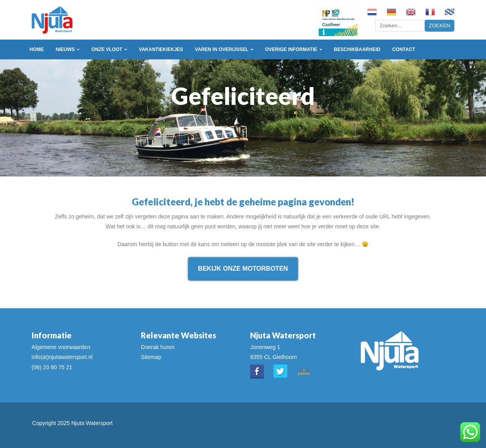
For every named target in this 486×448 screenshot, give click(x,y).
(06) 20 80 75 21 (52, 367)
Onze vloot (107, 49)
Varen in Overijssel (222, 49)
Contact (404, 49)
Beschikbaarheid (357, 49)
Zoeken (439, 26)
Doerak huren (158, 347)
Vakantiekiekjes (161, 49)
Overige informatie (291, 49)
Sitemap (151, 357)
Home (37, 49)
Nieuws (65, 49)
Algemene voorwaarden (61, 347)
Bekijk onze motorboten (243, 269)
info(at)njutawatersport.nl (62, 357)
